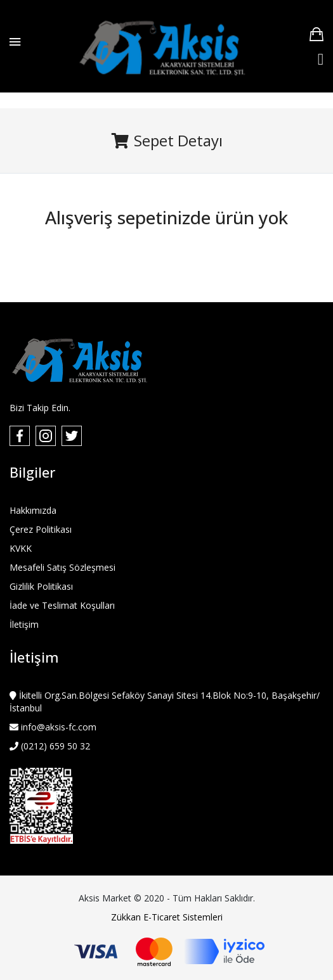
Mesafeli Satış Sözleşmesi (62, 567)
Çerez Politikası (41, 529)
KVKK (21, 548)
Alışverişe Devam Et (167, 244)
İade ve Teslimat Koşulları (62, 605)
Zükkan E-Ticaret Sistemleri (167, 917)
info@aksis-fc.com (57, 727)
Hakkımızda (33, 510)
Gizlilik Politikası (41, 586)
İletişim (24, 624)
